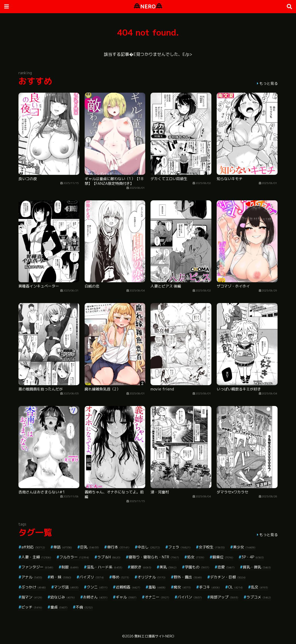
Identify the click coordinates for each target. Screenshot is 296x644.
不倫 (84, 607)
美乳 (168, 567)
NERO (148, 6)
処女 (196, 557)
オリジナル (151, 577)
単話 (63, 547)
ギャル (126, 597)
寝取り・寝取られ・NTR (154, 557)
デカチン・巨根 (228, 577)
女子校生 (212, 547)
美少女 (244, 547)
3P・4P (253, 557)
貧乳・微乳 (257, 567)
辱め (121, 577)
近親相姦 (128, 587)
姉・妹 (61, 577)
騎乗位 (223, 557)
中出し (149, 547)
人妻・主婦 (36, 557)
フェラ (179, 547)
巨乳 (89, 547)
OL (235, 587)
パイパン (190, 597)
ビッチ (32, 607)
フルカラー (74, 557)
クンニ (97, 587)
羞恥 (157, 587)
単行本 (118, 547)
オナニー (157, 597)
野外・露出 (188, 577)
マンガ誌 (66, 587)
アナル (32, 577)
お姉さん (95, 597)
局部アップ (224, 597)
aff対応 (33, 547)
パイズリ (92, 577)
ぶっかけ (34, 587)
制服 (70, 567)
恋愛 (226, 567)
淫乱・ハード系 (105, 567)
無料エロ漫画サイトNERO (154, 636)
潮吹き (141, 567)
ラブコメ (259, 597)
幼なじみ (63, 597)
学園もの (197, 567)
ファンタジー (37, 567)
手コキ (209, 587)
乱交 (259, 587)
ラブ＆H (109, 557)
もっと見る (269, 83)
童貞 (59, 607)
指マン (32, 597)
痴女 (182, 587)
